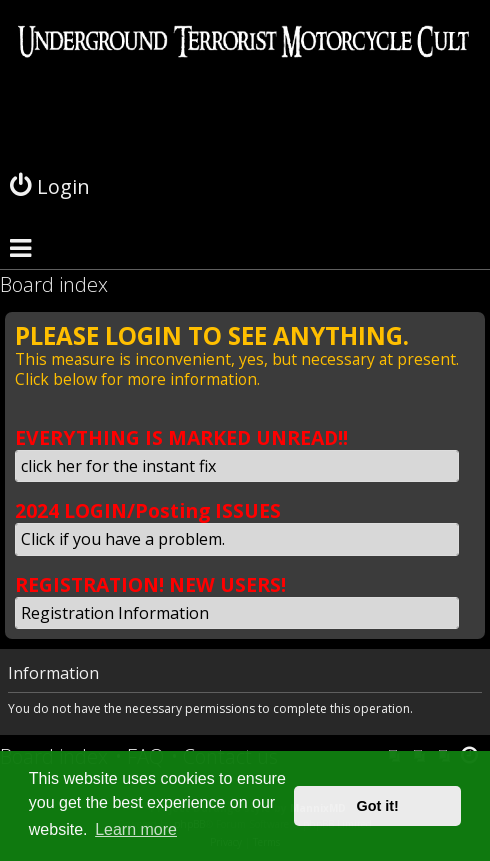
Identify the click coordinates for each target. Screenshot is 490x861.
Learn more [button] (136, 829)
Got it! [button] (378, 806)
